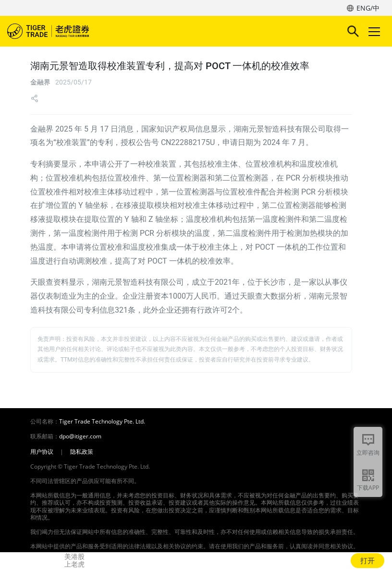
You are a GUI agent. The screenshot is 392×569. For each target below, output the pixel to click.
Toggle (373, 31)
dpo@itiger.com (80, 436)
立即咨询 (368, 453)
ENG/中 (368, 8)
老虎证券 (62, 31)
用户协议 (42, 452)
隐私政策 (82, 452)
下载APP (368, 488)
